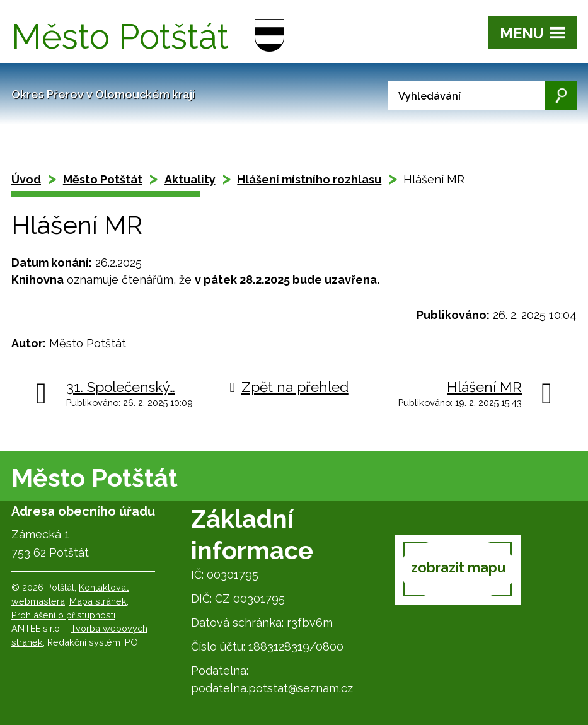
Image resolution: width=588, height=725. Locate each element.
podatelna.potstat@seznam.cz (272, 688)
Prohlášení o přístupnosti (63, 615)
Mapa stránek (98, 601)
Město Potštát (103, 179)
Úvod (26, 179)
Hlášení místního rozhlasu (309, 179)
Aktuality (190, 179)
